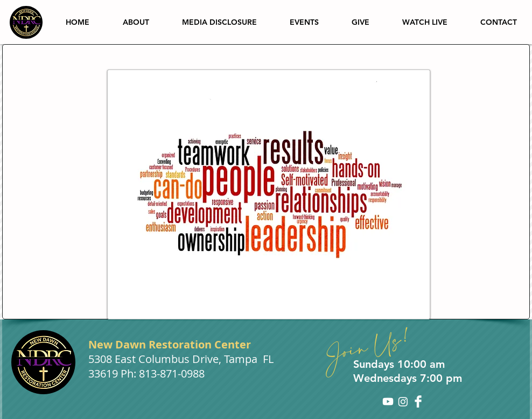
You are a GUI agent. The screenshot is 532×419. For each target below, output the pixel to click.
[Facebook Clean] (418, 401)
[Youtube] (388, 401)
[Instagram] (403, 401)
